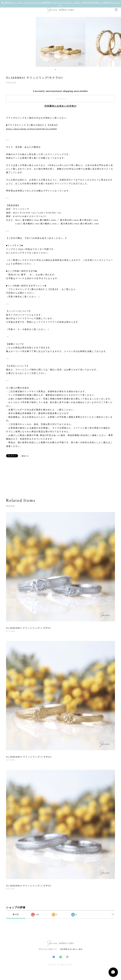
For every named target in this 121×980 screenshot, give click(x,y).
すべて (16, 914)
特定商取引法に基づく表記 (71, 949)
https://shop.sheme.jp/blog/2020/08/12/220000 (31, 129)
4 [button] (62, 69)
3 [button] (60, 69)
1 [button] (56, 69)
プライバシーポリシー (48, 949)
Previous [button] (5, 42)
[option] (61, 42)
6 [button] (66, 69)
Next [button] (116, 42)
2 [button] (58, 69)
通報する (25, 456)
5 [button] (64, 69)
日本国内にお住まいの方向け (60, 106)
